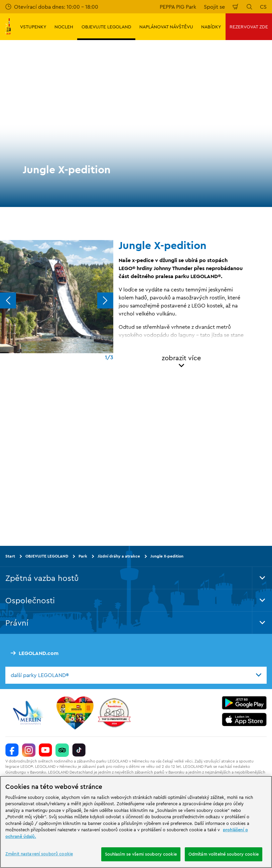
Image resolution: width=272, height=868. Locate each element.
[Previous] (8, 300)
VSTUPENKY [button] (33, 27)
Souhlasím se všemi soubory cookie (141, 854)
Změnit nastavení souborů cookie (39, 854)
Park (83, 556)
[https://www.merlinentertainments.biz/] (29, 712)
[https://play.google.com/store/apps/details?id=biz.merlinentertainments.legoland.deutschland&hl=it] (244, 702)
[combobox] (136, 675)
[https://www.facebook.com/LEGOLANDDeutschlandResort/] (12, 750)
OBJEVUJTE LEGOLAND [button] (106, 27)
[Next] (105, 300)
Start (10, 556)
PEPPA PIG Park (178, 7)
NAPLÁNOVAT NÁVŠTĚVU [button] (166, 27)
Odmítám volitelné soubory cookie (224, 854)
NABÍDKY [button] (211, 27)
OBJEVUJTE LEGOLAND (47, 556)
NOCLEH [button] (64, 27)
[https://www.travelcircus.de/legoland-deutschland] (114, 712)
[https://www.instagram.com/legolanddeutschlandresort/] (29, 750)
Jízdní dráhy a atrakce (119, 556)
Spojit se (214, 7)
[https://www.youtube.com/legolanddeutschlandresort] (45, 750)
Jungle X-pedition (167, 556)
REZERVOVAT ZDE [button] (249, 27)
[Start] (75, 712)
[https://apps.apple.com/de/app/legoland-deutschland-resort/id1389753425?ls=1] (244, 719)
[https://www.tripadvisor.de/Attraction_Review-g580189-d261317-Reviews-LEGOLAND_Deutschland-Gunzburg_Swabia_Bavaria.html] (62, 750)
